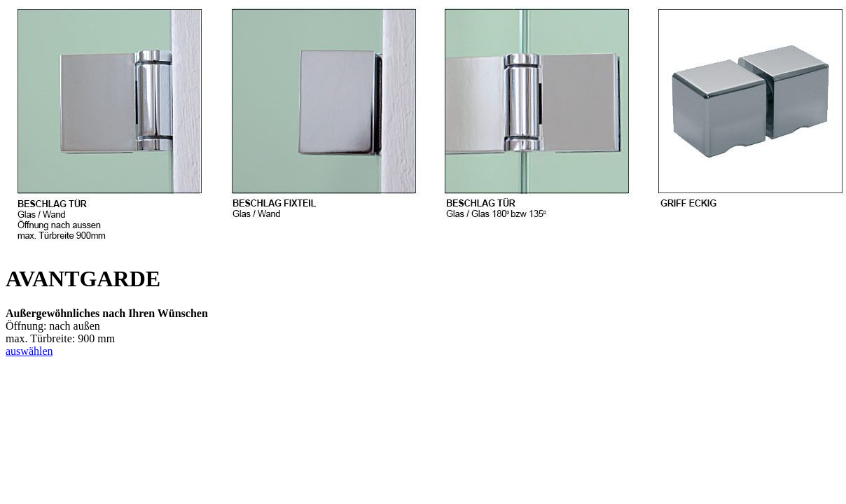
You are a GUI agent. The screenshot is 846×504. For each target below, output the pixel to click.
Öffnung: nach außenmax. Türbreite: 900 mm (107, 326)
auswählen (29, 351)
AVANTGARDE (83, 279)
